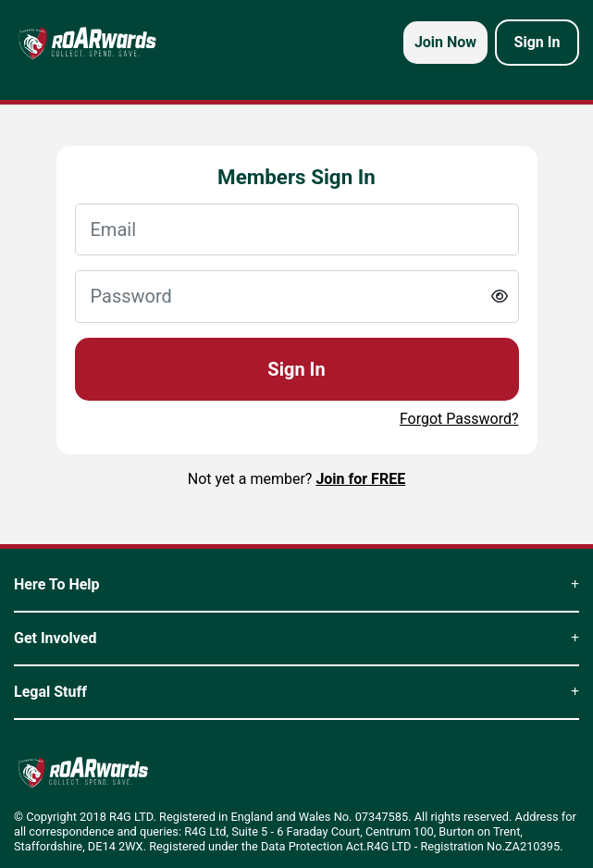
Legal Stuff (296, 692)
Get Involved (296, 638)
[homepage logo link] (87, 43)
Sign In (296, 369)
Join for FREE (360, 479)
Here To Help (296, 584)
